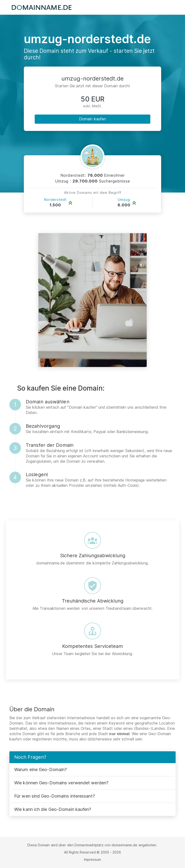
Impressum (93, 859)
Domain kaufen (92, 119)
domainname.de (124, 845)
